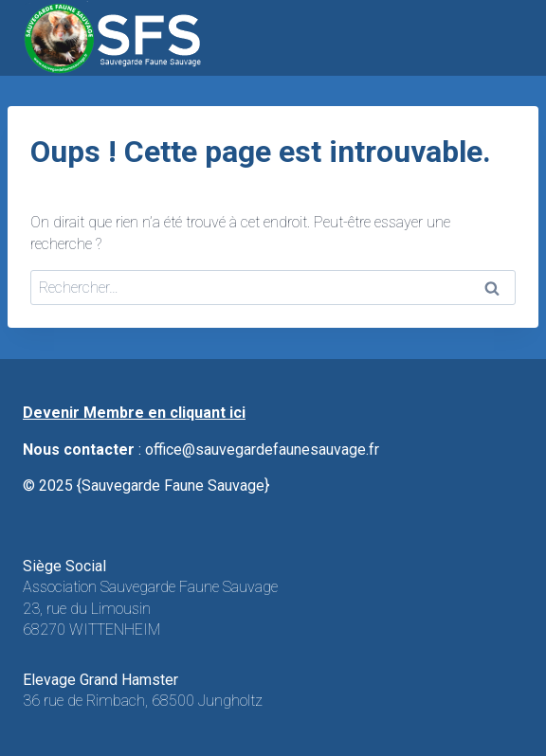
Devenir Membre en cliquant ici (134, 413)
